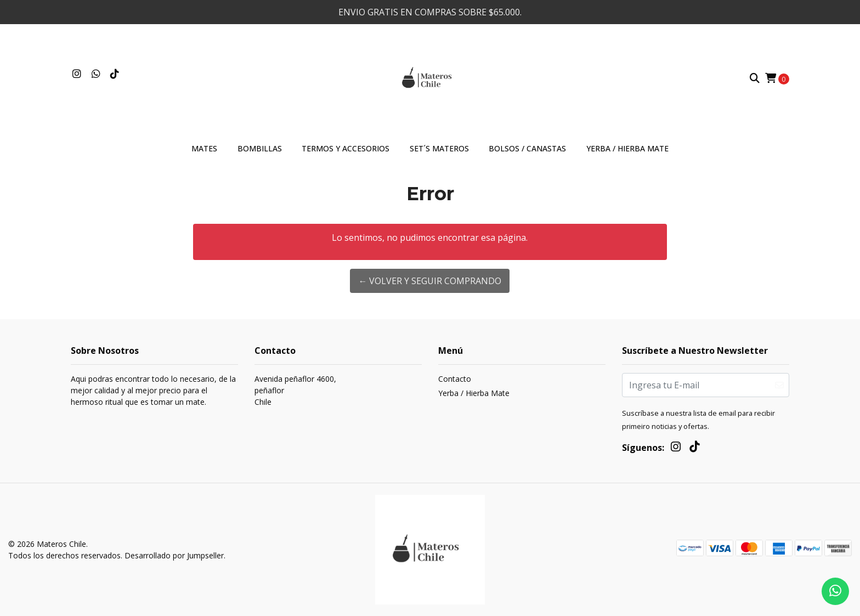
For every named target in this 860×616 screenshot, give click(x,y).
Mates (204, 148)
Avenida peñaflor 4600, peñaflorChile (295, 390)
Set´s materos (439, 148)
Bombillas (260, 148)
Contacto (455, 379)
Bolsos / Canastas (527, 148)
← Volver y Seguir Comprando (430, 281)
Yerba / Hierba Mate (627, 148)
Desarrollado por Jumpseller (174, 555)
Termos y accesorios (346, 148)
